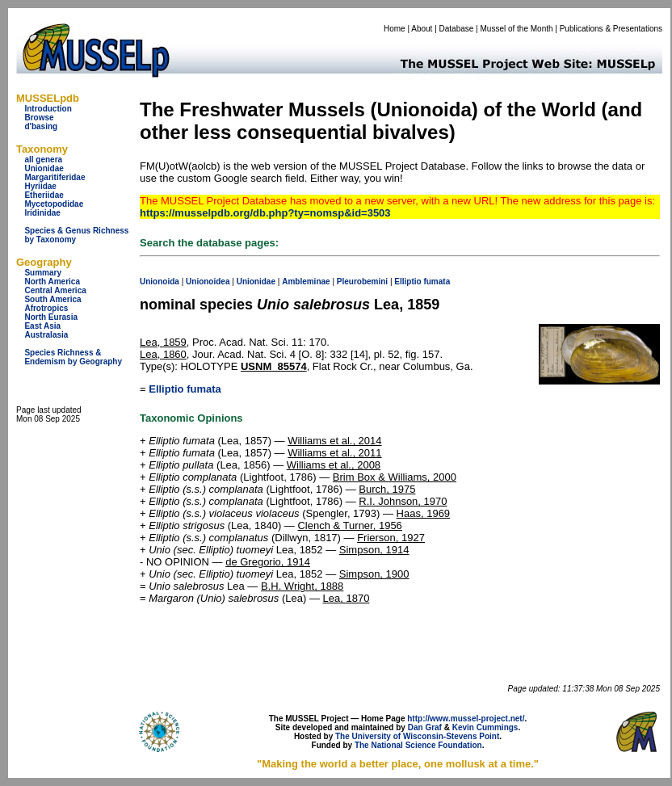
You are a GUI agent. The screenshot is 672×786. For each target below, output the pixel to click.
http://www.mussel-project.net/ (466, 719)
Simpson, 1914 (374, 550)
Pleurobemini (362, 282)
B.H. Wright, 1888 (302, 586)
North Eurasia (51, 317)
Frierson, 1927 (391, 538)
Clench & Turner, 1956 (349, 525)
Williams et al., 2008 (334, 465)
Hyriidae (40, 186)
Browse (39, 118)
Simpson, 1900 (374, 574)
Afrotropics (46, 308)
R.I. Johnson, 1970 (403, 501)
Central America (55, 290)
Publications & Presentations (611, 29)
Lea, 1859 (163, 342)
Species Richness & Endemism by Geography (73, 357)
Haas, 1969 (424, 513)
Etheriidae (44, 195)
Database (457, 29)
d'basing (41, 126)
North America (52, 282)
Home (395, 29)
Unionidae (44, 168)
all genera (43, 160)
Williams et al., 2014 (334, 441)
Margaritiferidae (55, 177)
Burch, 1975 (387, 489)
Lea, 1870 (346, 598)
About (422, 29)
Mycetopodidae (54, 204)
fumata (437, 282)
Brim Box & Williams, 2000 (395, 477)
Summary (43, 273)
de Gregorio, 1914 (268, 562)
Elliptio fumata (185, 389)
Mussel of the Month (517, 29)
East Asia (42, 326)
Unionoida (160, 282)
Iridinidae (42, 213)
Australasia (46, 335)
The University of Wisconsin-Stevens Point (417, 736)
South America (52, 299)
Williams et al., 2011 (334, 453)
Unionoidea (208, 282)
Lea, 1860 (163, 354)
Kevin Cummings (485, 727)
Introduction (48, 109)
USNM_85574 (274, 366)
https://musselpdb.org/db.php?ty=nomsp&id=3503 (265, 213)
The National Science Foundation (418, 745)
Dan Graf (425, 727)
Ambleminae (306, 282)
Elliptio (407, 282)
